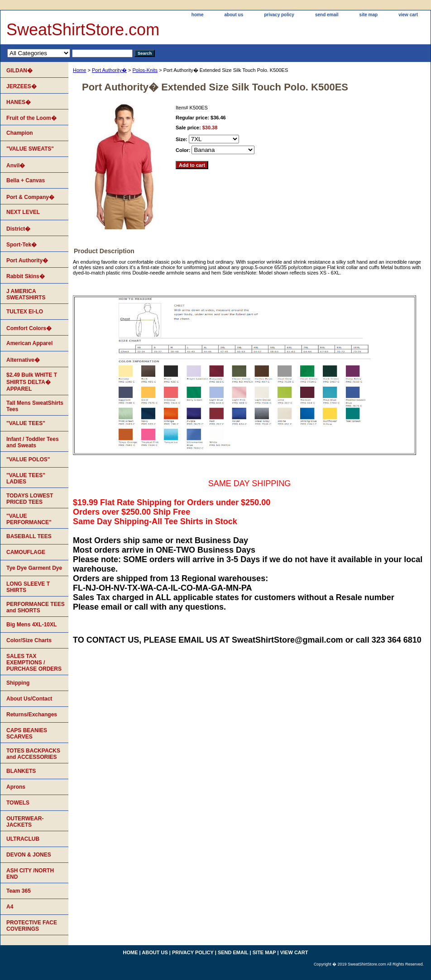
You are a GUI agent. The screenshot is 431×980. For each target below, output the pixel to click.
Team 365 (19, 891)
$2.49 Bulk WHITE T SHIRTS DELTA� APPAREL (32, 382)
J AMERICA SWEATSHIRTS (26, 294)
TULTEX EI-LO (25, 312)
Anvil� (16, 166)
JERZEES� (22, 86)
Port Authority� (109, 70)
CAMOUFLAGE (26, 552)
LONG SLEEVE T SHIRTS (28, 587)
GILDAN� (19, 71)
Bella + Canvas (26, 180)
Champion (20, 133)
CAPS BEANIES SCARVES (27, 734)
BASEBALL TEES (29, 536)
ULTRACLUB (23, 839)
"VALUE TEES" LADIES (26, 478)
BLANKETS (21, 771)
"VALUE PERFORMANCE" (29, 519)
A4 (10, 907)
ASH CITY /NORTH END (30, 874)
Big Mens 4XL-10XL (31, 625)
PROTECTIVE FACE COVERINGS (32, 926)
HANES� (19, 102)
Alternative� (23, 360)
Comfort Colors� (29, 328)
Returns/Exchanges (32, 715)
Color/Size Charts (29, 640)
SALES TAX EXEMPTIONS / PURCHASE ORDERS (34, 663)
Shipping (18, 683)
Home (79, 70)
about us (234, 15)
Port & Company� (30, 197)
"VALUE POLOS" (28, 459)
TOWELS (18, 803)
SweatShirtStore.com (83, 30)
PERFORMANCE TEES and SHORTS (36, 607)
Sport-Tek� (22, 245)
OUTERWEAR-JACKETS (25, 822)
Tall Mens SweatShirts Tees (35, 406)
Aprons (16, 787)
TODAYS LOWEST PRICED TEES (30, 499)
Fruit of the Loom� (31, 118)
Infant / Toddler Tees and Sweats (33, 442)
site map (369, 15)
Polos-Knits (145, 70)
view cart (408, 15)
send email (327, 15)
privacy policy (279, 15)
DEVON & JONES (29, 855)
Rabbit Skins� (26, 276)
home (198, 15)
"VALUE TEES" (26, 423)
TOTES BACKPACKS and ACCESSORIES (33, 754)
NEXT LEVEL (23, 212)
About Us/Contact (29, 699)
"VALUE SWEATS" (30, 149)
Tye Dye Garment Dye (34, 568)
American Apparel (29, 343)
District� (18, 229)
